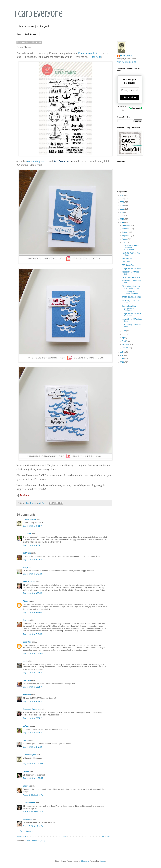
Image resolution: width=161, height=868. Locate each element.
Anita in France (29, 582)
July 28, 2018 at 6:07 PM (32, 701)
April (124, 338)
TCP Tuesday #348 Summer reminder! (130, 293)
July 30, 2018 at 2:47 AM (32, 747)
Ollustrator (85, 861)
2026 (122, 196)
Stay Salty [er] (127, 258)
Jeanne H (27, 680)
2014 (122, 362)
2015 (122, 359)
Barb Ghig (27, 642)
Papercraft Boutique (31, 709)
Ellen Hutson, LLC (88, 53)
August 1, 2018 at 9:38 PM (33, 795)
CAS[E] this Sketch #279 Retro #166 (131, 315)
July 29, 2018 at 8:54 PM (32, 733)
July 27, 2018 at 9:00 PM (32, 560)
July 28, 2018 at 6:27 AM (32, 612)
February (126, 344)
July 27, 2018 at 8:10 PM (32, 545)
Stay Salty (96, 57)
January (125, 348)
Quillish (26, 772)
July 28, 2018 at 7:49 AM (32, 634)
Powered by (130, 108)
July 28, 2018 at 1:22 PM (32, 687)
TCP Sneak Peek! (129, 265)
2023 (122, 206)
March (125, 341)
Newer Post (22, 836)
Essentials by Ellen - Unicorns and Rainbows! (129, 308)
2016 (122, 355)
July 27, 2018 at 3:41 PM (32, 526)
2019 (122, 219)
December (126, 225)
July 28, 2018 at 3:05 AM (32, 593)
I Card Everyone (39, 14)
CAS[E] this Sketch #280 (131, 297)
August (125, 239)
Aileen (26, 601)
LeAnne (26, 726)
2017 (122, 352)
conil (25, 661)
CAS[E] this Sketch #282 (131, 269)
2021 (122, 212)
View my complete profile (127, 62)
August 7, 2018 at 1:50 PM (33, 826)
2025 (122, 199)
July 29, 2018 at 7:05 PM (32, 718)
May (124, 334)
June (124, 331)
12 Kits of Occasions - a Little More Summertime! (131, 247)
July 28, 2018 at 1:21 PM (32, 673)
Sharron (26, 786)
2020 (122, 216)
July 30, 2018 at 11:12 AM (33, 764)
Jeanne (26, 620)
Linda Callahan (29, 803)
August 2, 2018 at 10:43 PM (34, 812)
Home (19, 34)
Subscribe (130, 97)
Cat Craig (27, 553)
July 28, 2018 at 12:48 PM (33, 653)
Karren (26, 740)
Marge (26, 567)
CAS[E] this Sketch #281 (131, 277)
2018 (122, 223)
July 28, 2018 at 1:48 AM (32, 574)
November (126, 229)
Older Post (106, 836)
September (127, 236)
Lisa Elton (27, 534)
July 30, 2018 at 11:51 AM (33, 778)
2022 (122, 209)
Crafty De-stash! (31, 34)
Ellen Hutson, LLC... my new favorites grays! (131, 287)
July (124, 242)
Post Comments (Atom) (36, 841)
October (125, 232)
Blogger (102, 861)
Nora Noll (27, 695)
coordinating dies (36, 161)
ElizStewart (28, 820)
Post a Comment (27, 831)
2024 (122, 202)
